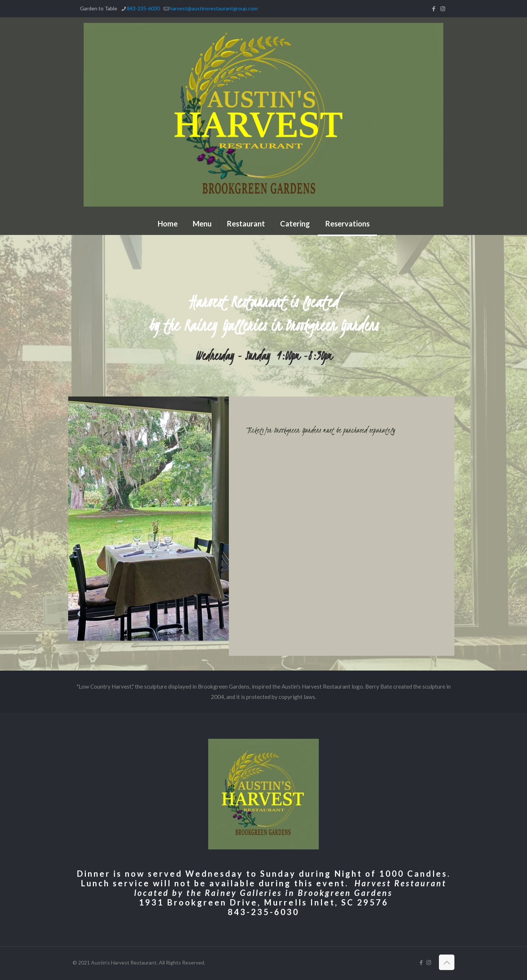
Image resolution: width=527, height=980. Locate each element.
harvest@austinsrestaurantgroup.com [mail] (214, 8)
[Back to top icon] (447, 962)
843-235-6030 (263, 912)
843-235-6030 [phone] (143, 8)
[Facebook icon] (434, 8)
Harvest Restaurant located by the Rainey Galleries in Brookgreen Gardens (290, 888)
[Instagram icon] (443, 8)
